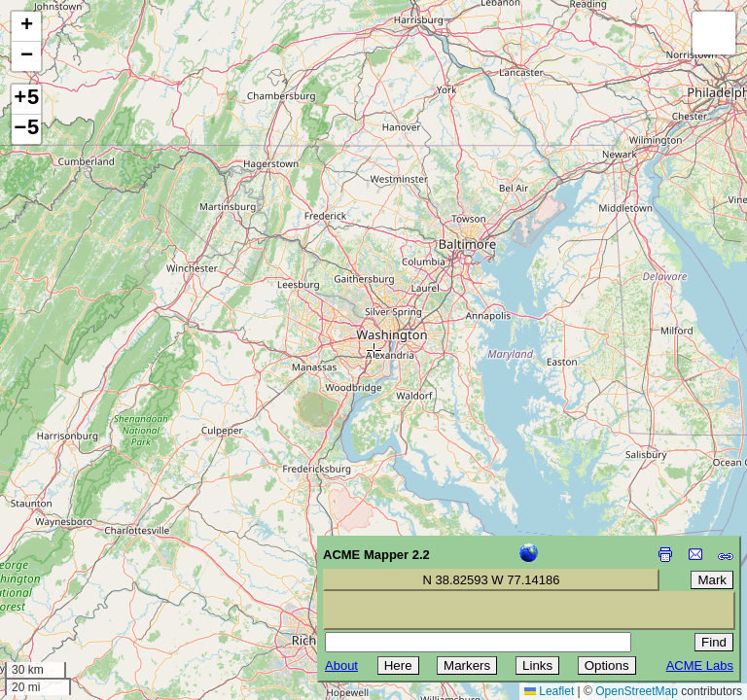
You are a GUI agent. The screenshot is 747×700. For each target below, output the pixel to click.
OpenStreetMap (637, 691)
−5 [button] (26, 129)
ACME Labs (700, 665)
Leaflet (549, 691)
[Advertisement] (103, 562)
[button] (26, 27)
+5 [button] (26, 99)
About (341, 665)
